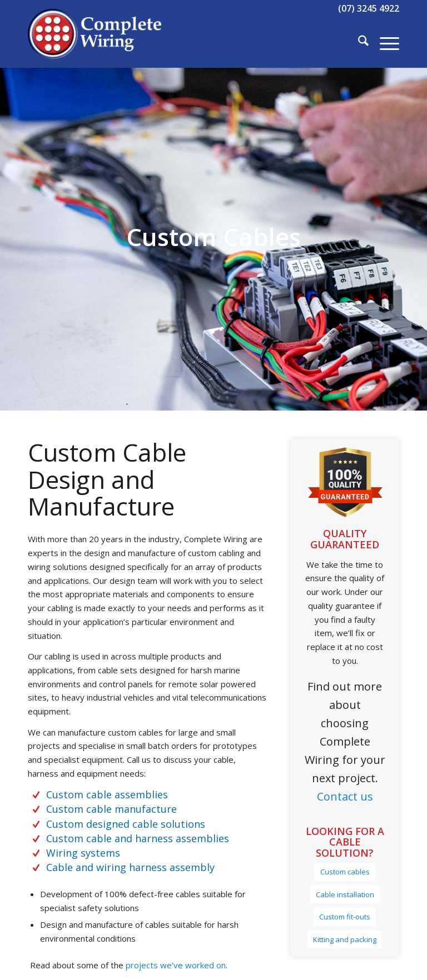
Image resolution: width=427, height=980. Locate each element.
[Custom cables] (345, 872)
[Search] (358, 42)
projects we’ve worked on (175, 965)
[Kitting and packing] (345, 940)
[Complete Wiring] (95, 42)
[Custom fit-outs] (345, 917)
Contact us (345, 796)
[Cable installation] (345, 895)
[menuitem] (358, 42)
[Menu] (384, 42)
